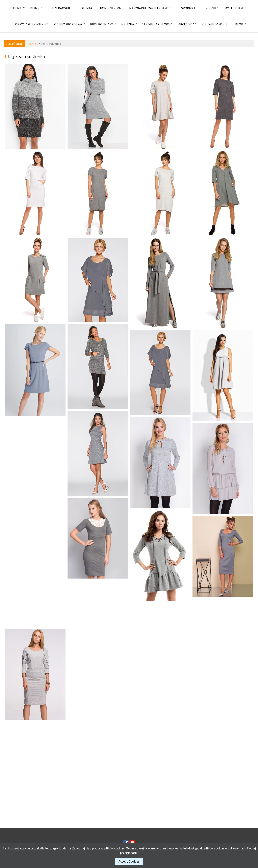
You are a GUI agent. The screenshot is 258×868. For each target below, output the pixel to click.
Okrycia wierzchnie (31, 24)
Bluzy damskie (60, 8)
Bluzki (35, 8)
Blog (239, 24)
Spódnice (189, 8)
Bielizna (127, 24)
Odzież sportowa (68, 24)
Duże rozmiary (101, 24)
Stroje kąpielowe (156, 24)
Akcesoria (186, 24)
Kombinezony (111, 8)
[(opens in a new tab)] (35, 107)
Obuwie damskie (215, 24)
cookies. (120, 848)
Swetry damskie (237, 8)
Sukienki (16, 8)
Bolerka (85, 8)
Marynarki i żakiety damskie (151, 8)
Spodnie (210, 8)
